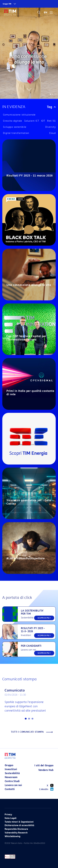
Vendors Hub (46, 770)
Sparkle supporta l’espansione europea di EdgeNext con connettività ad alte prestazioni (25, 706)
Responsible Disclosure (16, 829)
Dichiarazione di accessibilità (19, 825)
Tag (51, 107)
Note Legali (11, 818)
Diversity (51, 127)
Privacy (8, 815)
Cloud (52, 133)
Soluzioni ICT (32, 121)
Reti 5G (51, 121)
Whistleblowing (12, 836)
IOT (43, 121)
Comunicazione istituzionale (19, 115)
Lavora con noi (13, 785)
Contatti (10, 789)
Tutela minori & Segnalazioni (19, 822)
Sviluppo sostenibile (15, 127)
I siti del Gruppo (44, 765)
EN (46, 13)
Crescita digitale (13, 121)
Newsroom (11, 777)
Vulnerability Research (16, 833)
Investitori (11, 769)
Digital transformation (16, 133)
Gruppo (9, 765)
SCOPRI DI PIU (44, 618)
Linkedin (46, 789)
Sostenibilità (12, 773)
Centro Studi (12, 781)
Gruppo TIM (7, 4)
